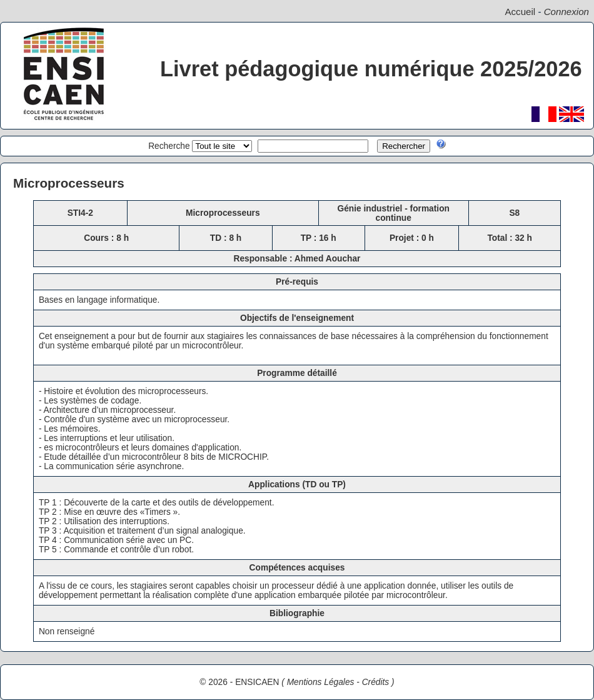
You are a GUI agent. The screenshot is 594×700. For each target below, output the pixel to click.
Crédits (376, 682)
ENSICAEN (257, 682)
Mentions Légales (321, 682)
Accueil (520, 12)
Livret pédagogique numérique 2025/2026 (371, 69)
